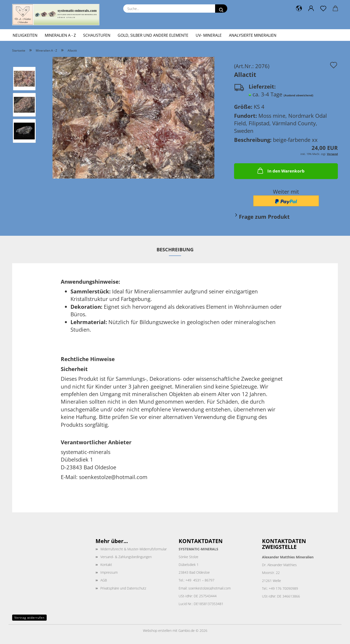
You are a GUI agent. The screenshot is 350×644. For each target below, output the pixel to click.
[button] (299, 9)
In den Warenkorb (280, 171)
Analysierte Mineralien (253, 35)
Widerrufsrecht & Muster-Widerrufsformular (134, 549)
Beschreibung (175, 249)
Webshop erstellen (157, 630)
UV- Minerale (209, 35)
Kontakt (106, 565)
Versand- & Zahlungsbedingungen (126, 557)
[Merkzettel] (323, 9)
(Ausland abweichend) (298, 95)
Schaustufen (97, 35)
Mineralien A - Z (60, 35)
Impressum (109, 572)
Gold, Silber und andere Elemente (153, 35)
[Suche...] (221, 9)
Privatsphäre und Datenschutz (123, 588)
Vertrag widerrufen (29, 618)
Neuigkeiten (25, 35)
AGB (104, 580)
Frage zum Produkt (264, 217)
